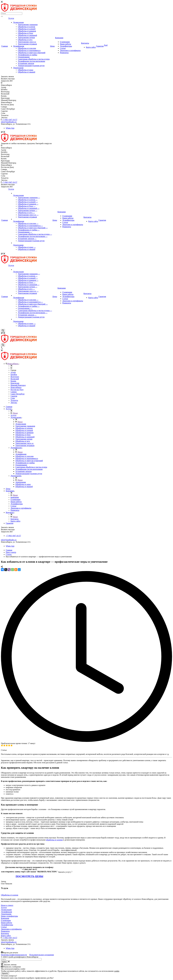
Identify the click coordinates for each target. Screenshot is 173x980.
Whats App (10, 128)
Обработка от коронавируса (29, 50)
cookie (117, 971)
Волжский (15, 379)
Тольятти (14, 400)
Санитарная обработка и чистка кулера (34, 59)
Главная (5, 46)
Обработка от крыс (26, 70)
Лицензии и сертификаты (70, 50)
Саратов (14, 396)
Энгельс (14, 403)
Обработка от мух (25, 40)
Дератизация (18, 68)
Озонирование (24, 57)
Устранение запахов (26, 63)
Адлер (13, 372)
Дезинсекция (18, 22)
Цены (52, 46)
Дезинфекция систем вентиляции (31, 61)
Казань (13, 381)
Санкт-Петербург (18, 394)
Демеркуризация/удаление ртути (31, 66)
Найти (4, 962)
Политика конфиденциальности (14, 955)
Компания (59, 38)
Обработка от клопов (26, 27)
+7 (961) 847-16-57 (10, 120)
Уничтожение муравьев (27, 44)
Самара (14, 392)
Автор (3, 881)
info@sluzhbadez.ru (9, 540)
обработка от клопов (54, 840)
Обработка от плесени (27, 48)
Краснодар (15, 383)
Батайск (14, 374)
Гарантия (100, 46)
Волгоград (15, 377)
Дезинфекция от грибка (28, 55)
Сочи (13, 398)
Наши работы (65, 44)
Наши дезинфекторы (9, 916)
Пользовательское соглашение (42, 955)
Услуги (11, 18)
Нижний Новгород (18, 385)
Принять (5, 973)
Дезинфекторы (66, 46)
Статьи (63, 48)
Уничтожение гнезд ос (27, 42)
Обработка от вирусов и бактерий (32, 53)
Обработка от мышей (27, 72)
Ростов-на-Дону (17, 390)
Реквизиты (64, 53)
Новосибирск (16, 387)
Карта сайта (91, 47)
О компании (65, 42)
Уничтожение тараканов (28, 25)
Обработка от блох (25, 33)
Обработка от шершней (27, 35)
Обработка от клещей (27, 29)
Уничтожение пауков (26, 37)
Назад (14, 413)
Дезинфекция (19, 46)
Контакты (85, 43)
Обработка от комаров (27, 31)
